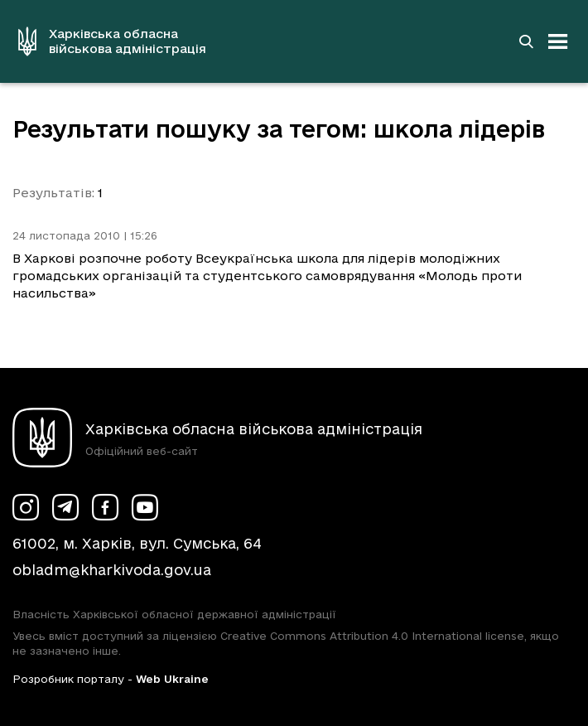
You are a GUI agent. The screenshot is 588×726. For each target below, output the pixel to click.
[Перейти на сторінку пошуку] (526, 41)
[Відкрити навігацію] (558, 41)
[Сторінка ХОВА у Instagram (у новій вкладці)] (26, 507)
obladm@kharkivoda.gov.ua (112, 570)
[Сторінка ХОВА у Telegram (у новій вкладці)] (65, 507)
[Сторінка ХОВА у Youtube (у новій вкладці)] (145, 507)
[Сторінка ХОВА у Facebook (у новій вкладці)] (105, 507)
